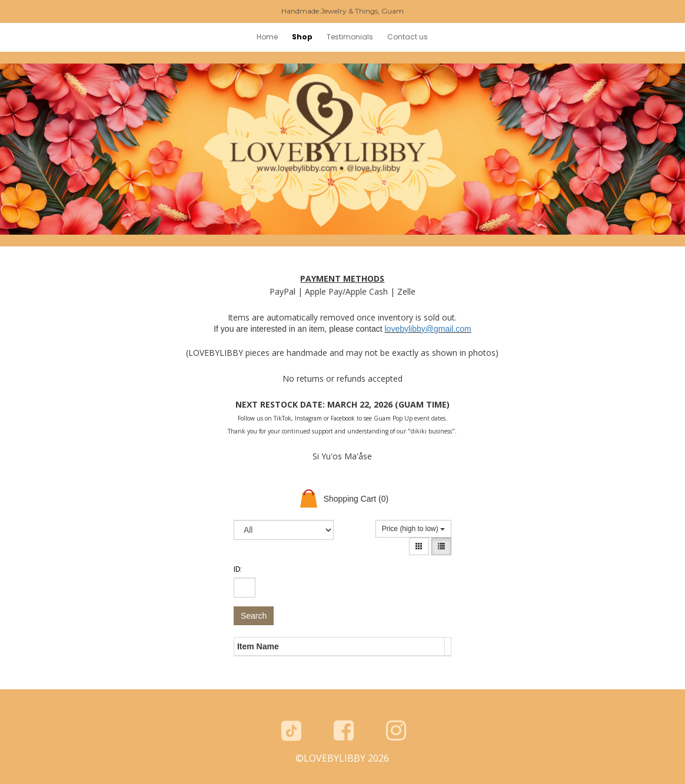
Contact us (408, 37)
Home (267, 37)
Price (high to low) (413, 529)
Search (254, 616)
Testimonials (350, 37)
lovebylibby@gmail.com (428, 329)
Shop (302, 37)
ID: (238, 569)
